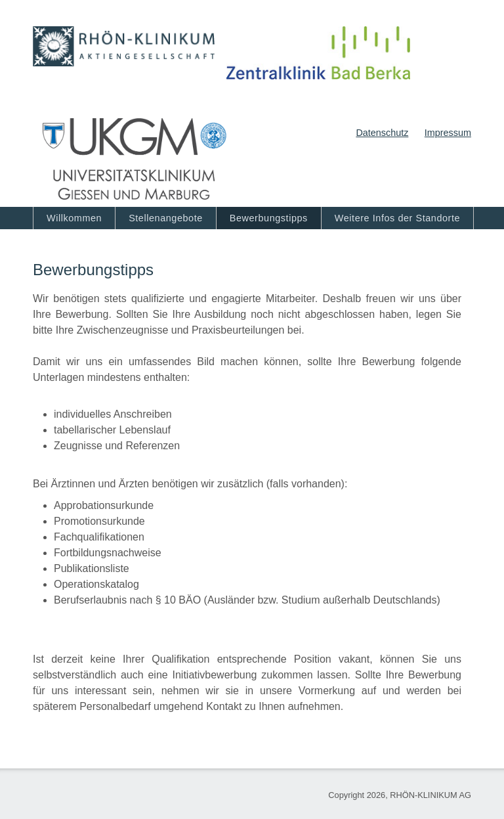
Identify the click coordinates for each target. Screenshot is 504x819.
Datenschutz (382, 133)
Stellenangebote (166, 218)
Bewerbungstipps (269, 218)
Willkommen (74, 218)
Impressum (448, 133)
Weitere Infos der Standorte (397, 218)
